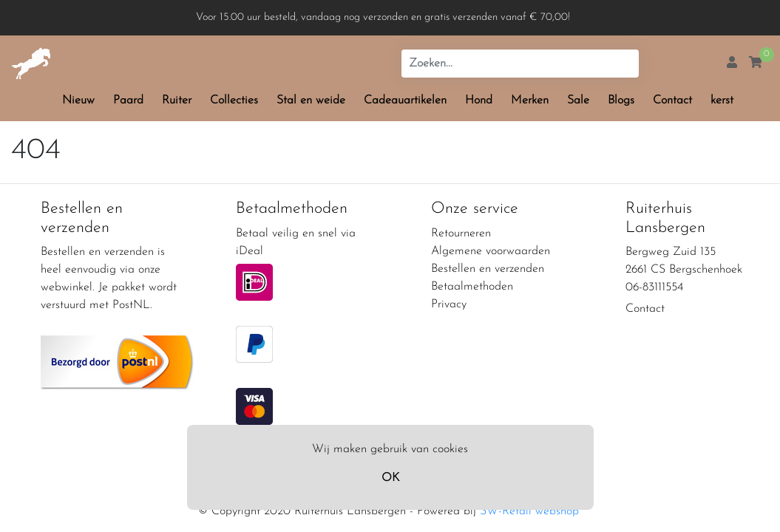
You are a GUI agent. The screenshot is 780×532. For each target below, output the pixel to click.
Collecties (234, 100)
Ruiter (177, 100)
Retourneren (461, 233)
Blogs (621, 100)
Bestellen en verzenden (488, 269)
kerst (722, 100)
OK (390, 478)
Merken (530, 100)
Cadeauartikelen (405, 100)
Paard (128, 100)
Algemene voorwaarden (491, 251)
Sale (578, 100)
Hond (479, 100)
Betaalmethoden (472, 287)
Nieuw (78, 100)
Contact (672, 100)
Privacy (449, 304)
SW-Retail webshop (529, 511)
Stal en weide (311, 100)
